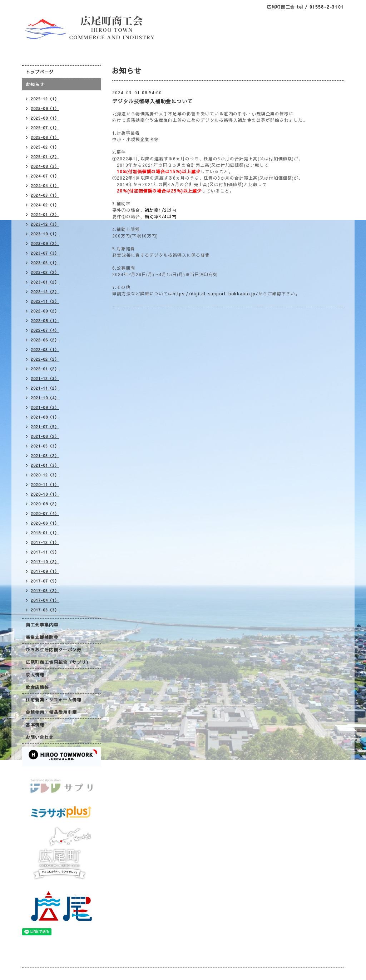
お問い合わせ (40, 737)
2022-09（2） (45, 311)
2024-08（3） (45, 166)
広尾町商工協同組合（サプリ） (58, 662)
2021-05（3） (45, 446)
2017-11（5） (45, 552)
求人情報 (35, 675)
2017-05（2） (45, 591)
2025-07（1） (45, 128)
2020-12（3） (45, 475)
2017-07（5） (45, 581)
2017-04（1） (45, 600)
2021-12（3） (45, 378)
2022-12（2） (45, 292)
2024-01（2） (45, 214)
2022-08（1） (45, 321)
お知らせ (35, 84)
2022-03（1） (45, 349)
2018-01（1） (45, 533)
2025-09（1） (45, 108)
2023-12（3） (45, 224)
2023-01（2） (45, 282)
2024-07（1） (45, 176)
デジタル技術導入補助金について (152, 101)
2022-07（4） (45, 330)
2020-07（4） (45, 513)
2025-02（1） (45, 147)
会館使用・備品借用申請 (51, 712)
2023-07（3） (45, 253)
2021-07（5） (45, 427)
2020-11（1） (45, 484)
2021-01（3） (45, 465)
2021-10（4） (45, 398)
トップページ (40, 72)
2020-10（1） (45, 494)
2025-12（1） (45, 99)
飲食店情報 (37, 687)
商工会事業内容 (42, 625)
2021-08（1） (45, 417)
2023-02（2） (45, 272)
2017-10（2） (45, 562)
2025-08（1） (45, 118)
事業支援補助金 (42, 637)
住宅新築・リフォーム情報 (54, 700)
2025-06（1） (45, 137)
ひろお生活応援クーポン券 (54, 650)
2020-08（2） (45, 504)
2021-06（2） (45, 436)
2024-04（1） (45, 186)
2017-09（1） (45, 571)
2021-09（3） (45, 407)
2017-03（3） (45, 610)
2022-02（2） (45, 359)
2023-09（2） (45, 243)
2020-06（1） (45, 523)
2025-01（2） (45, 157)
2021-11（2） (45, 388)
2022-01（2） (45, 369)
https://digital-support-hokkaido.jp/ (215, 294)
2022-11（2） (45, 301)
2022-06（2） (45, 340)
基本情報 (35, 725)
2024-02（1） (45, 205)
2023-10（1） (45, 234)
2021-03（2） (45, 456)
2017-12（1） (45, 542)
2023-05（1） (45, 263)
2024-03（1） (45, 195)
